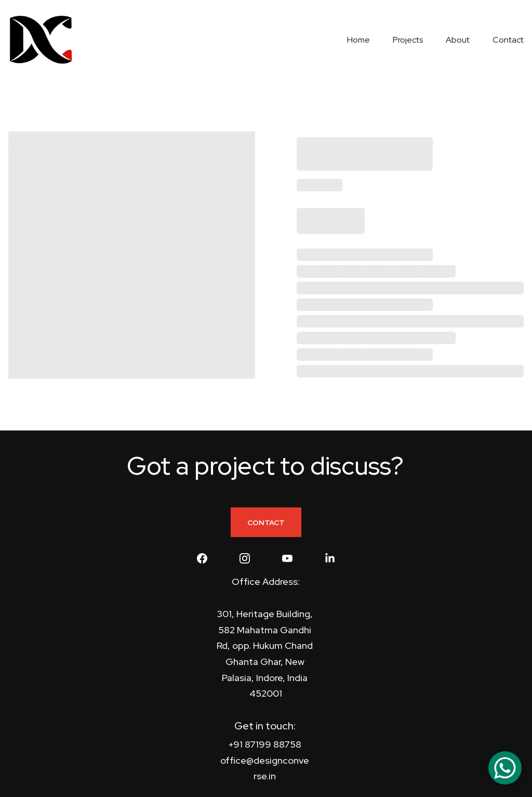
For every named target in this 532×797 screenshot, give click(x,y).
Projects (408, 40)
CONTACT (266, 522)
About (458, 40)
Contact (508, 40)
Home (358, 40)
